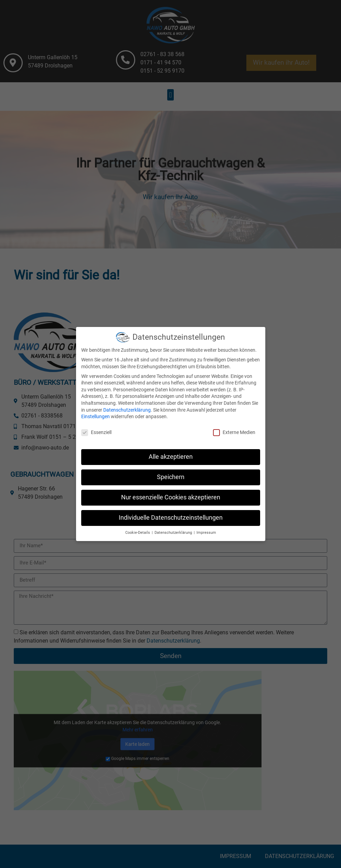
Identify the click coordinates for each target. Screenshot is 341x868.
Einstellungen (95, 411)
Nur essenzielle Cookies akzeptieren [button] (171, 492)
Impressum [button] (206, 527)
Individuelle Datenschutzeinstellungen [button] (171, 512)
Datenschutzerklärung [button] (174, 527)
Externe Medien (234, 427)
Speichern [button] (171, 472)
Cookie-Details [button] (138, 527)
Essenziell (96, 427)
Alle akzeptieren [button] (171, 452)
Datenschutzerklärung (127, 404)
